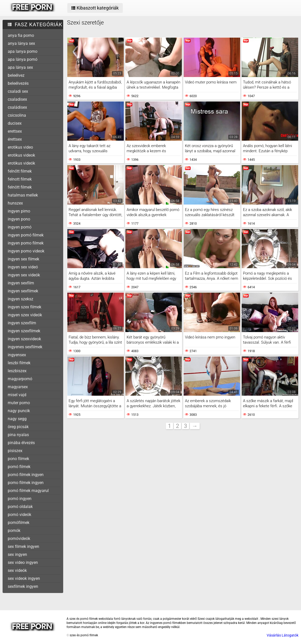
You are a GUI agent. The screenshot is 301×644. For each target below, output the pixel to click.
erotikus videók (21, 163)
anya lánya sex (21, 43)
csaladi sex (18, 91)
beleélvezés (18, 83)
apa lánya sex (20, 67)
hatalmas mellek (23, 195)
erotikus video (20, 147)
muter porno (19, 403)
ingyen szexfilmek (24, 331)
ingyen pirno (19, 211)
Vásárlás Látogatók (283, 635)
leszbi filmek (19, 363)
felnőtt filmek (20, 171)
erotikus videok (21, 155)
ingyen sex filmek (23, 259)
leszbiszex (17, 371)
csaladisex (17, 99)
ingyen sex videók (24, 275)
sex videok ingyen (24, 578)
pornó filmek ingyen (26, 475)
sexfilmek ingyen (23, 586)
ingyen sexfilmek (23, 291)
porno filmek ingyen (26, 483)
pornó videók (19, 515)
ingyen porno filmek (26, 243)
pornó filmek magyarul (28, 491)
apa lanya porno (23, 51)
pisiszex (15, 451)
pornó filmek (19, 467)
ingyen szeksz (21, 299)
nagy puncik (19, 411)
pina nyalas (18, 435)
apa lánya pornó (23, 59)
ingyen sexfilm (21, 283)
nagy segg (17, 419)
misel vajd (17, 395)
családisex (17, 107)
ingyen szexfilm (22, 323)
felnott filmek (20, 179)
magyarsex (18, 387)
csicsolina (17, 115)
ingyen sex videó (23, 267)
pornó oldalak (20, 507)
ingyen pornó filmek (26, 235)
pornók (14, 531)
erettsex (15, 131)
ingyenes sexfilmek (25, 347)
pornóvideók (19, 539)
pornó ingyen (20, 499)
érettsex (15, 139)
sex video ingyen (23, 562)
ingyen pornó (20, 227)
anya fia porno (21, 35)
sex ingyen (17, 554)
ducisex (15, 123)
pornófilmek (19, 523)
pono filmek (18, 459)
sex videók (17, 570)
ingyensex (17, 355)
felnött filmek (20, 187)
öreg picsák (18, 427)
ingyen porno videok (26, 251)
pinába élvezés (21, 443)
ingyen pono (19, 219)
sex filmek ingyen (23, 546)
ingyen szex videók (25, 315)
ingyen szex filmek (25, 307)
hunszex (15, 203)
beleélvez (16, 75)
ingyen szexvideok (24, 339)
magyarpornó (20, 379)
